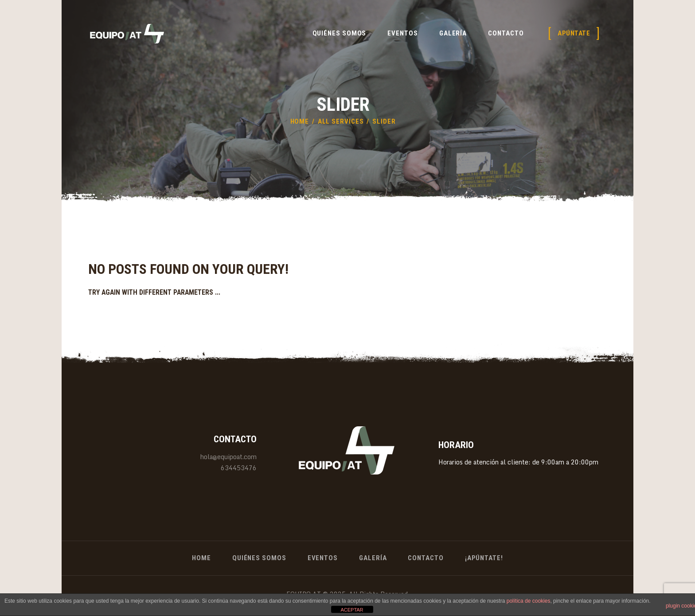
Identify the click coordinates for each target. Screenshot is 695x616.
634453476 (239, 468)
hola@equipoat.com (228, 457)
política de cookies (529, 601)
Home (300, 121)
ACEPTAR (352, 610)
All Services (341, 121)
